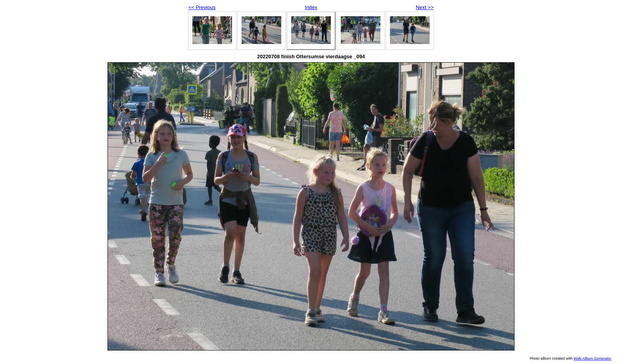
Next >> (425, 7)
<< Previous (202, 7)
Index (311, 7)
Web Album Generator (592, 358)
